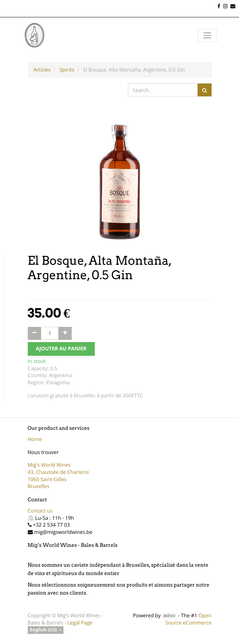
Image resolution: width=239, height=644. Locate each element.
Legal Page (80, 623)
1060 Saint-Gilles (47, 479)
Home (35, 439)
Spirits (67, 70)
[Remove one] (34, 333)
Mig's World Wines (49, 465)
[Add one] (65, 333)
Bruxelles (39, 486)
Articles (42, 70)
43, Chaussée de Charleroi (58, 472)
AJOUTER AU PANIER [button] (61, 349)
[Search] (205, 90)
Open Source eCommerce (189, 619)
